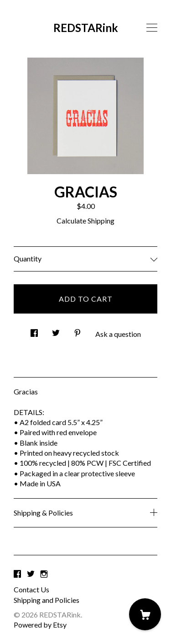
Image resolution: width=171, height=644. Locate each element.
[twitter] (31, 574)
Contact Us (31, 589)
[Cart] (145, 614)
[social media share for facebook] (34, 330)
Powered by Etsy (40, 625)
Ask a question (118, 334)
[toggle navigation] (152, 28)
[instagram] (44, 574)
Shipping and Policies (47, 600)
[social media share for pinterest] (78, 330)
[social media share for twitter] (56, 330)
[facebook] (17, 574)
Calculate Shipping (85, 221)
